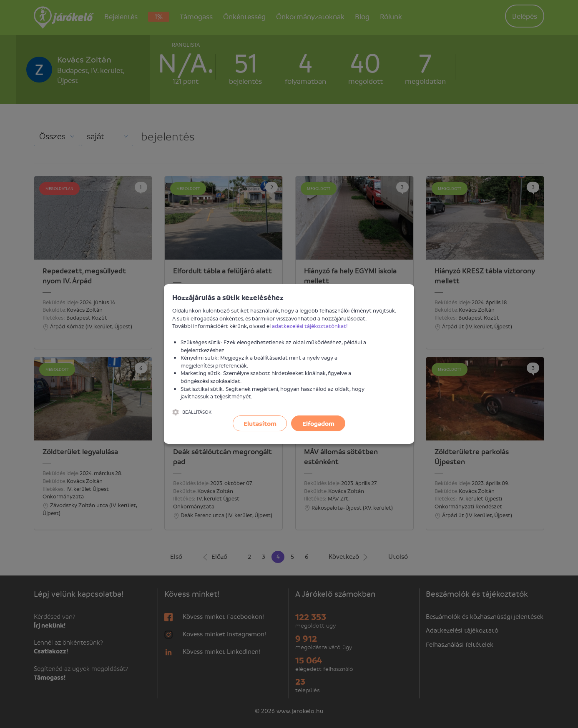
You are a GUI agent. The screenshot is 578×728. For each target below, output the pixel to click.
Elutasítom (260, 423)
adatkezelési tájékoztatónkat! (310, 326)
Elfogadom (318, 423)
